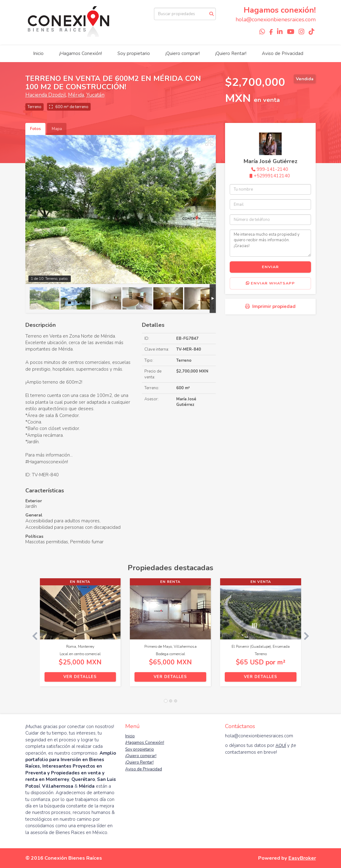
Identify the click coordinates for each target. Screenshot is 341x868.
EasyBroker (302, 858)
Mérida (76, 95)
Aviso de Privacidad (283, 53)
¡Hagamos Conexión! (81, 53)
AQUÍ (281, 746)
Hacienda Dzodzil (46, 95)
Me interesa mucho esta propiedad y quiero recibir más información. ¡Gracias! (270, 243)
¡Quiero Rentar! (231, 53)
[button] (33, 635)
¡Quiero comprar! (183, 53)
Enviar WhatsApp (270, 283)
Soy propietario (134, 53)
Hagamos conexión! (280, 10)
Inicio (38, 53)
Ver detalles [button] (80, 677)
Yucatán (95, 95)
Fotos (35, 129)
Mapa (57, 129)
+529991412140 (272, 176)
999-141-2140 (272, 169)
